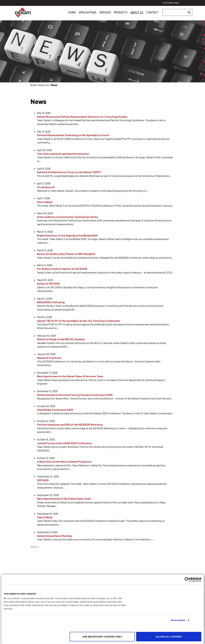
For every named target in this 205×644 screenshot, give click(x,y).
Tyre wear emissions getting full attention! (63, 154)
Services (105, 15)
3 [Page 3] (34, 547)
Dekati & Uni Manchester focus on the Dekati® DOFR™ (69, 172)
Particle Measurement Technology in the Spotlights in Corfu (73, 135)
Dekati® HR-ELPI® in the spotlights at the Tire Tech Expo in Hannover (79, 321)
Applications (88, 15)
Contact (152, 15)
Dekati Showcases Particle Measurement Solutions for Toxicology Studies (82, 117)
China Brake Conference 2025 (55, 410)
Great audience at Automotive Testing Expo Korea (67, 217)
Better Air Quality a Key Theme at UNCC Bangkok (66, 254)
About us (137, 15)
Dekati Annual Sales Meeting (54, 536)
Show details (178, 620)
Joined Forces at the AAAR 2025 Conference (64, 443)
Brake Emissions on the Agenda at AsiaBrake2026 (67, 235)
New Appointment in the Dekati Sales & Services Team (70, 376)
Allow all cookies (169, 637)
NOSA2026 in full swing (51, 302)
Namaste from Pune (49, 358)
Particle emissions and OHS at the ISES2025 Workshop (70, 424)
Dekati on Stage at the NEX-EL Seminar (61, 339)
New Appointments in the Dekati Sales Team (64, 499)
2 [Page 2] (33, 547)
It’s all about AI (46, 187)
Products (121, 15)
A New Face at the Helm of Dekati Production (64, 462)
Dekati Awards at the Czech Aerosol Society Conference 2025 (75, 395)
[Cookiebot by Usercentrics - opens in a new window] (187, 580)
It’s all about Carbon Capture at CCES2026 (62, 269)
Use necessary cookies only (102, 637)
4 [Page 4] (36, 547)
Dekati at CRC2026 (48, 283)
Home (72, 15)
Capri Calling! (45, 517)
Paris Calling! (45, 202)
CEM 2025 (43, 480)
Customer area (171, 3)
